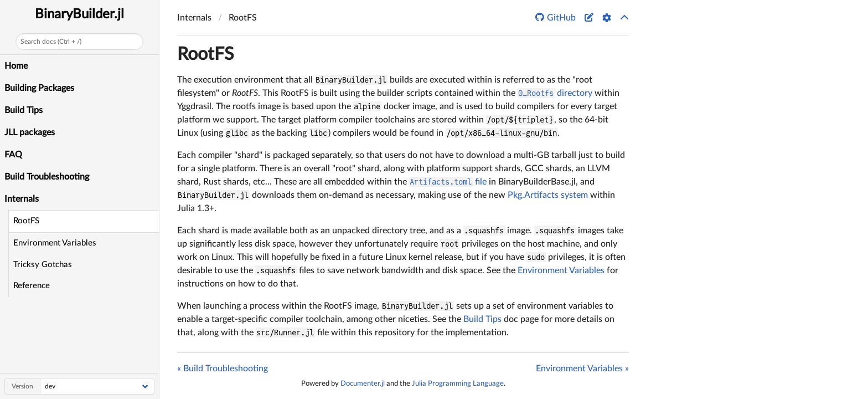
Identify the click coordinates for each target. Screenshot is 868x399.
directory (555, 93)
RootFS (26, 221)
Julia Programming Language (458, 383)
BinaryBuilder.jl (79, 14)
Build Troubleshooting (47, 177)
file (448, 182)
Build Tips (24, 110)
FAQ (13, 155)
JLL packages (30, 132)
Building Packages (39, 88)
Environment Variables (55, 243)
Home (16, 66)
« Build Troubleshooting (223, 369)
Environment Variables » (582, 369)
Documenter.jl (363, 383)
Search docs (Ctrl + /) (51, 42)
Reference (32, 286)
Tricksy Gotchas (43, 265)
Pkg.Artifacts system (548, 195)
